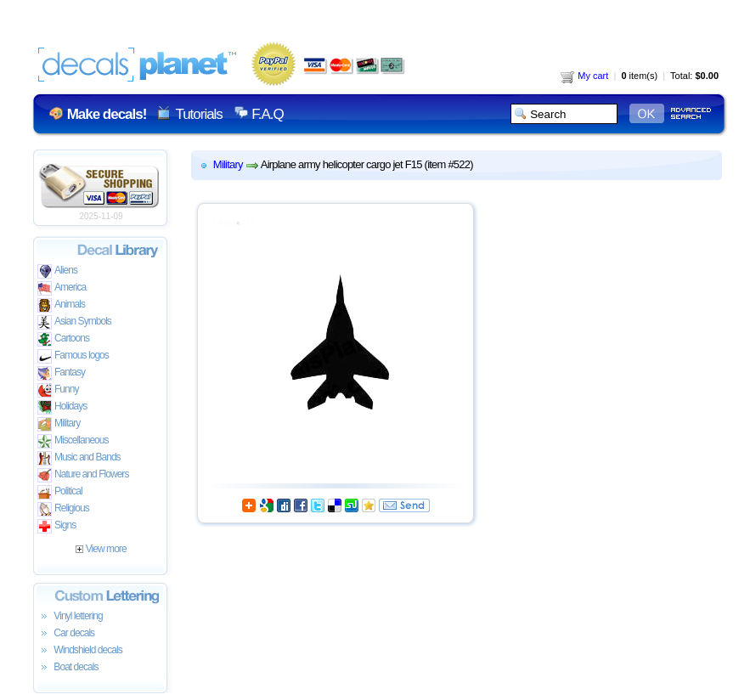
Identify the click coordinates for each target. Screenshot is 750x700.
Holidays (62, 407)
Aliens (57, 271)
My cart (584, 76)
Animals (61, 305)
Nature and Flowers (83, 475)
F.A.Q (267, 114)
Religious (63, 509)
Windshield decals (80, 651)
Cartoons (63, 339)
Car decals (66, 634)
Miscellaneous (73, 441)
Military (59, 424)
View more (101, 549)
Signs (56, 526)
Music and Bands (79, 458)
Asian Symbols (74, 322)
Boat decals (68, 668)
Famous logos (73, 356)
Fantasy (61, 373)
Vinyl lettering (70, 617)
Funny (58, 390)
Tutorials (198, 114)
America (62, 288)
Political (60, 492)
